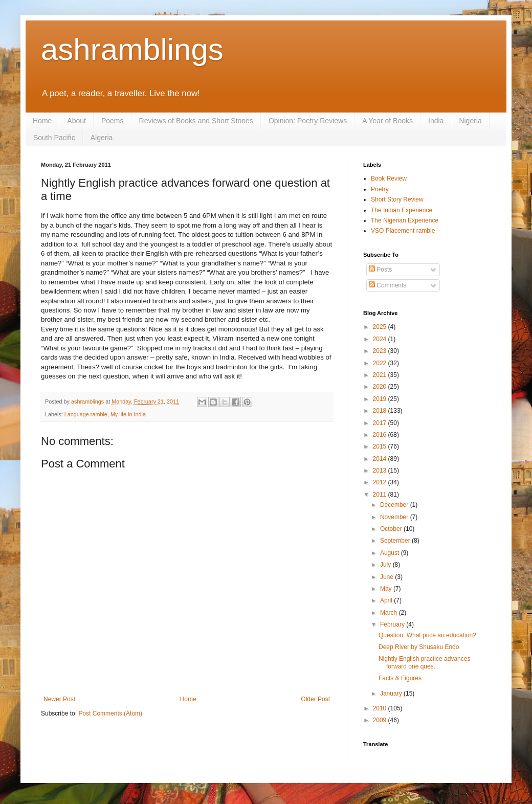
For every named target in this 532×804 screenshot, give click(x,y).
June (387, 577)
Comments (387, 285)
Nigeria (470, 121)
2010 (381, 708)
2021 (381, 375)
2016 (381, 435)
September (396, 541)
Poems (113, 121)
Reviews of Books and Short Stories (196, 121)
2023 (381, 351)
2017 (381, 423)
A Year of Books (387, 121)
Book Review (389, 178)
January (392, 694)
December (395, 505)
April (387, 600)
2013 (381, 471)
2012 (381, 482)
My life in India (128, 414)
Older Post (315, 699)
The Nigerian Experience (405, 220)
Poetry (380, 189)
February (393, 624)
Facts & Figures (400, 678)
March (390, 613)
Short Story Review (397, 199)
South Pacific (54, 138)
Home (42, 121)
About (76, 121)
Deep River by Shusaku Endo (419, 647)
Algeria (102, 138)
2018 (381, 411)
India (436, 121)
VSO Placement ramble (403, 231)
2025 (381, 327)
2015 (381, 446)
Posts (380, 270)
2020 (381, 387)
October (392, 529)
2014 (381, 459)
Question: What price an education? (427, 635)
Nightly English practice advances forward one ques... (424, 662)
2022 (381, 363)
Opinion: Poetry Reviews (308, 121)
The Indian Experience (402, 210)
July (386, 565)
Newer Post (59, 699)
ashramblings (132, 49)
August (391, 553)
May (387, 589)
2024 (381, 339)
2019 (381, 399)
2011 (381, 495)
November (395, 517)
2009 (381, 720)
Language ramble (86, 414)
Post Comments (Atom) (110, 713)
